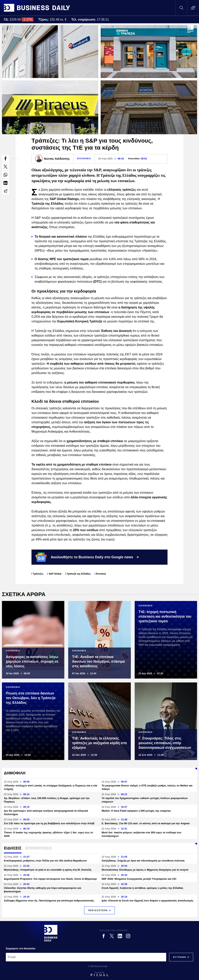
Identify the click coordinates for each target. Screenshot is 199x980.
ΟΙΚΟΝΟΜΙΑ (84, 159)
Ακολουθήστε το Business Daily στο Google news (87, 557)
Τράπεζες (38, 574)
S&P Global (55, 574)
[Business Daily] (51, 933)
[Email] (86, 957)
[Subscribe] (180, 957)
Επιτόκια (101, 574)
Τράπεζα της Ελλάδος (79, 574)
